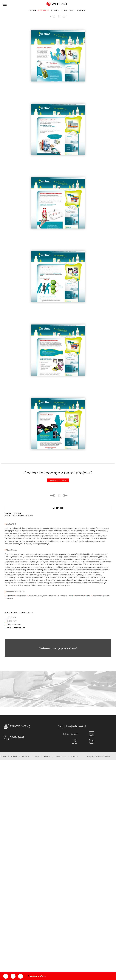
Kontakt (81, 10)
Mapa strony (61, 757)
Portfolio (44, 10)
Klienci (55, 10)
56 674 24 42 (13, 738)
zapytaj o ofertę (38, 976)
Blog (72, 10)
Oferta (32, 10)
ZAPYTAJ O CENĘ (16, 727)
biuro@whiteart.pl (72, 727)
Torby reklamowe (14, 624)
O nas (64, 10)
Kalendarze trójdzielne (16, 628)
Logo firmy (11, 618)
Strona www (12, 621)
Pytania (47, 757)
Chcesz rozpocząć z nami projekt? (58, 477)
